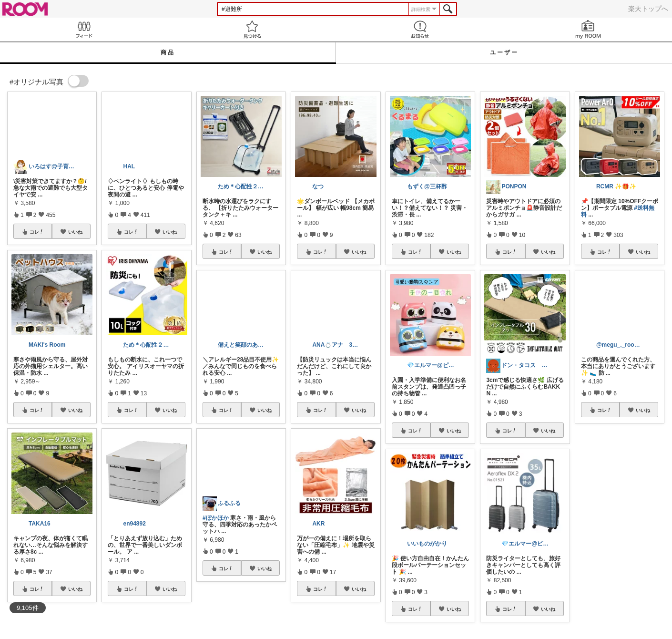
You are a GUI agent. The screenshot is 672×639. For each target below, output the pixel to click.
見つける (252, 29)
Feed (84, 29)
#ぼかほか (216, 518)
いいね (75, 232)
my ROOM (588, 29)
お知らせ (420, 29)
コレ (37, 232)
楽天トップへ (648, 9)
